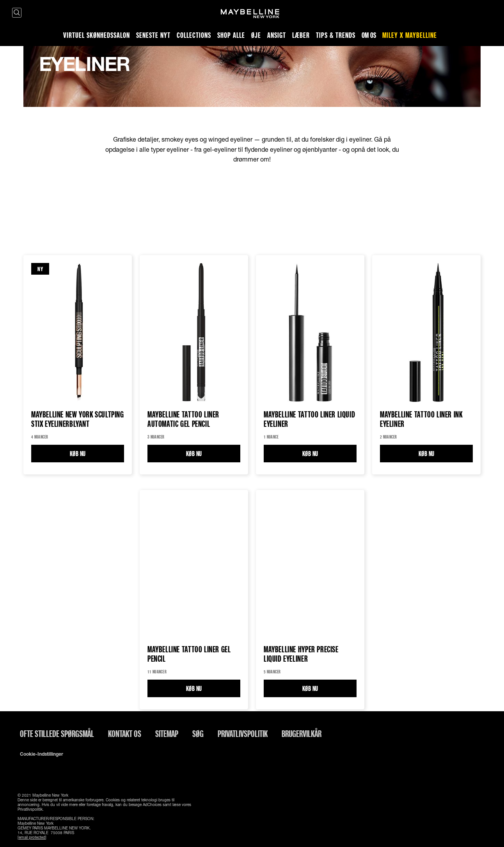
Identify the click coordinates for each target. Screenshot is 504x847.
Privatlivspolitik (243, 733)
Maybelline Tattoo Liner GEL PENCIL (189, 654)
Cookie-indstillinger (42, 754)
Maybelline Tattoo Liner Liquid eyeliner (309, 419)
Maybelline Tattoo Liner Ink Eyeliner (421, 419)
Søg (198, 733)
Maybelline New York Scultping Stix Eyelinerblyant (78, 419)
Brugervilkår (302, 733)
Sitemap (167, 733)
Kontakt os (125, 733)
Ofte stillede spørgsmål (57, 733)
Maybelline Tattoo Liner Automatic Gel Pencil (183, 419)
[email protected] (32, 837)
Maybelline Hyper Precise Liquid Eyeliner (301, 654)
